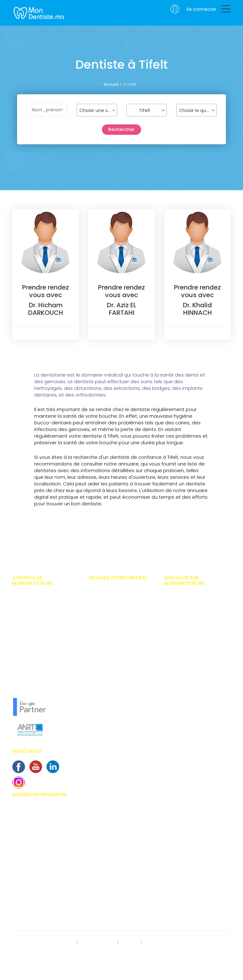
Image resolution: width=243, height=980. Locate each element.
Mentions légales (98, 943)
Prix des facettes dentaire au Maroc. (40, 809)
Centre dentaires (28, 877)
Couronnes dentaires (33, 886)
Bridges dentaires (29, 868)
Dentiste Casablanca (109, 590)
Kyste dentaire (26, 905)
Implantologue (179, 694)
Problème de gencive (32, 896)
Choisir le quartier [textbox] (198, 110)
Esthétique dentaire (183, 652)
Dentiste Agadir (103, 618)
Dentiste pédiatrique (184, 633)
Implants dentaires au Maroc (40, 858)
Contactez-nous (28, 952)
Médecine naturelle (182, 712)
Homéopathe (177, 670)
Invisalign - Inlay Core (34, 830)
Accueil (111, 84)
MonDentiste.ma (38, 13)
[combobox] (97, 110)
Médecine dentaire (182, 703)
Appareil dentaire (29, 821)
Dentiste (172, 623)
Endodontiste (177, 642)
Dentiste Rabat (102, 599)
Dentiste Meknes (103, 656)
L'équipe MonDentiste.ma (36, 676)
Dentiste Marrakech (107, 609)
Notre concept (26, 686)
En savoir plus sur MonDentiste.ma (45, 667)
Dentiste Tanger (103, 627)
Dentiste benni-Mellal (108, 674)
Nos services (24, 658)
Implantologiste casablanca (192, 595)
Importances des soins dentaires (44, 840)
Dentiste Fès (100, 646)
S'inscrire (129, 943)
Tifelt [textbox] (145, 110)
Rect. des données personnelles (43, 943)
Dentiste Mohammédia (110, 637)
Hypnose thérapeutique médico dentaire (195, 682)
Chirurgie (173, 605)
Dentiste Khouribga (106, 693)
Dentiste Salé (101, 702)
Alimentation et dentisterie (37, 914)
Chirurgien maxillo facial (188, 614)
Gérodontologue (180, 661)
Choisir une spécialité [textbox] (98, 110)
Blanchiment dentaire (33, 849)
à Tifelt (130, 84)
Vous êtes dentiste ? (31, 648)
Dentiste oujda (102, 684)
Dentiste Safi (100, 665)
